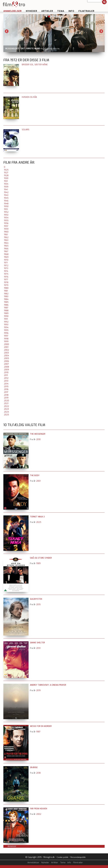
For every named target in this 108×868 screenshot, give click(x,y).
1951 (6, 209)
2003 (6, 353)
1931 (6, 181)
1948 (6, 204)
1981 (6, 291)
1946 (6, 201)
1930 (6, 178)
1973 (6, 268)
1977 (6, 280)
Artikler (47, 11)
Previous (7, 31)
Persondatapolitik (78, 857)
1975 (6, 274)
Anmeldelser (13, 11)
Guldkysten (36, 599)
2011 (6, 375)
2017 (6, 392)
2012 (6, 378)
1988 (6, 311)
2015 (6, 387)
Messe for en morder (41, 726)
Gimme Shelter (37, 643)
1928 (6, 176)
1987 (6, 308)
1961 (6, 235)
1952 (6, 212)
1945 (6, 198)
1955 (6, 221)
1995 (6, 330)
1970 (6, 260)
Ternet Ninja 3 (37, 517)
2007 (6, 364)
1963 (6, 240)
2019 (6, 398)
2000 (6, 344)
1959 (6, 229)
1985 (6, 302)
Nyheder (31, 11)
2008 (6, 367)
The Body (35, 476)
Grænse (34, 767)
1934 (6, 184)
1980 (6, 288)
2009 (6, 370)
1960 (6, 232)
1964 (6, 243)
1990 (6, 316)
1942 (6, 192)
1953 (6, 215)
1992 (6, 322)
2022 (6, 406)
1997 (6, 336)
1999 (6, 342)
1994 (6, 327)
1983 (6, 297)
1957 (6, 226)
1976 (6, 277)
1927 (6, 173)
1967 (6, 252)
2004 (6, 356)
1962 (6, 237)
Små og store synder (41, 558)
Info (71, 11)
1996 (6, 333)
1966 (6, 249)
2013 (6, 381)
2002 (6, 350)
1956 (6, 223)
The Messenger (38, 434)
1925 (6, 170)
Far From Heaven (39, 809)
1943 (6, 195)
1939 (6, 187)
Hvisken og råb (29, 97)
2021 (6, 403)
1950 (6, 206)
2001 (6, 347)
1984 (6, 299)
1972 (6, 266)
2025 (6, 415)
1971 (6, 263)
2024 (6, 412)
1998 (6, 339)
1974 (6, 271)
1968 (6, 254)
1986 (6, 305)
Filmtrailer (86, 11)
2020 (6, 401)
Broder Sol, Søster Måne (35, 65)
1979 (6, 285)
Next (101, 31)
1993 (6, 325)
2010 (6, 373)
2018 (6, 395)
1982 (6, 294)
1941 (6, 190)
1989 (6, 313)
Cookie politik (63, 857)
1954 (6, 218)
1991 (6, 319)
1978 (6, 282)
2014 (6, 384)
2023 (6, 409)
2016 (6, 389)
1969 (6, 257)
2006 (6, 361)
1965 (6, 246)
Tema (61, 11)
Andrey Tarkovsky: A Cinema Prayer (48, 685)
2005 (6, 358)
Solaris (26, 130)
